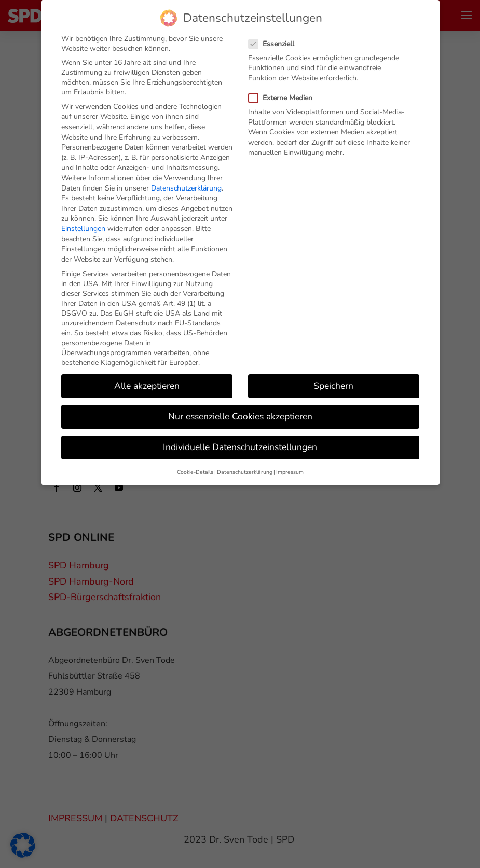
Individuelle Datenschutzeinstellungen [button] (240, 437)
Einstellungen (83, 219)
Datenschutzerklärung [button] (245, 462)
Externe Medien (285, 88)
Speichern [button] (333, 376)
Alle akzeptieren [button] (147, 376)
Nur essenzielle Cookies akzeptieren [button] (240, 406)
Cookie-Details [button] (195, 462)
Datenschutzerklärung (186, 178)
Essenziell (276, 34)
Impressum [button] (290, 462)
